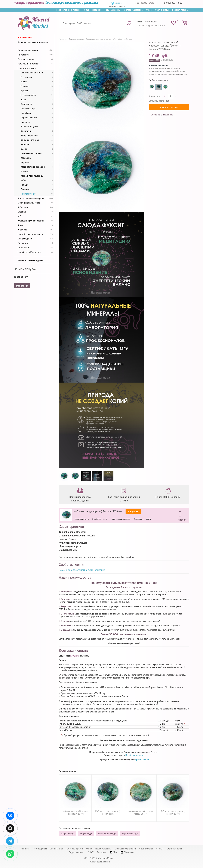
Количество (155, 96)
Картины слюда (130, 834)
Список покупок (25, 269)
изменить (84, 656)
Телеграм (102, 852)
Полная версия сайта (99, 862)
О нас (149, 10)
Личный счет (57, 849)
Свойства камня (100, 519)
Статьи (160, 849)
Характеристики (81, 519)
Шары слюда (68, 834)
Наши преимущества (120, 519)
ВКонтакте (127, 852)
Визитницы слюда (107, 834)
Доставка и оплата (142, 519)
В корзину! (133, 512)
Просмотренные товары (68, 10)
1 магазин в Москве (116, 6)
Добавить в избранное (162, 115)
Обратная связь (175, 849)
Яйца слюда (86, 834)
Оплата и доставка (133, 10)
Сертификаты (162, 10)
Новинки (97, 10)
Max (113, 852)
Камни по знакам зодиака (31, 260)
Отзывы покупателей (125, 849)
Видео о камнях (77, 852)
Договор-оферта (75, 849)
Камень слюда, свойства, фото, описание (82, 570)
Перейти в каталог (135, 755)
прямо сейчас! (142, 760)
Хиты (86, 10)
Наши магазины (113, 10)
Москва (118, 3)
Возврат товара (180, 10)
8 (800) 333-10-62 (173, 3)
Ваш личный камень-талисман (33, 42)
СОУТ (91, 852)
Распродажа (25, 38)
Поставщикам (40, 849)
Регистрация (150, 22)
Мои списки (22, 286)
